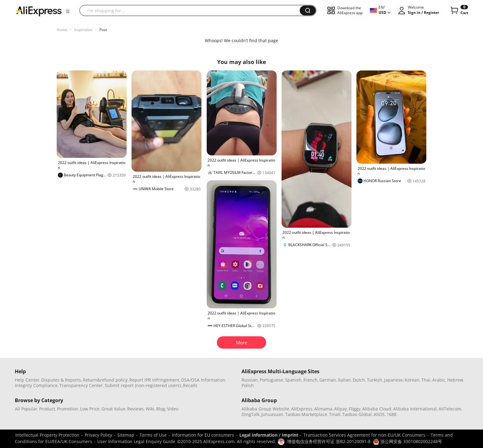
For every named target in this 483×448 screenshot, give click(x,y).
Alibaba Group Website (265, 409)
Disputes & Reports (61, 380)
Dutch (359, 380)
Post (103, 30)
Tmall (335, 414)
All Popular (26, 409)
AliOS (379, 414)
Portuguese (271, 380)
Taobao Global (357, 414)
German (328, 380)
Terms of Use (153, 435)
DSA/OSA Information (203, 380)
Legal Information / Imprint (269, 435)
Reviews (136, 409)
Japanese (394, 380)
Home (62, 30)
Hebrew (455, 380)
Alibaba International (415, 409)
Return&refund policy (105, 380)
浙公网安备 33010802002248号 (408, 441)
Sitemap (126, 435)
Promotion (68, 409)
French (310, 380)
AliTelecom (450, 409)
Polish (248, 385)
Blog (161, 409)
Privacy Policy (98, 435)
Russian (250, 380)
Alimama (323, 409)
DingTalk (250, 414)
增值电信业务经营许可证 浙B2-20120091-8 (329, 441)
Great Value (113, 409)
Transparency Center (81, 385)
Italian (344, 380)
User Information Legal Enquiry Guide (136, 441)
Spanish (293, 380)
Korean (412, 380)
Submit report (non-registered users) (143, 385)
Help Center (27, 380)
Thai (426, 380)
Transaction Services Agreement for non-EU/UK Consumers (364, 435)
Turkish (375, 380)
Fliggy (355, 409)
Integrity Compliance (36, 385)
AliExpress (302, 409)
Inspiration (83, 30)
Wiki (150, 409)
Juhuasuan (272, 414)
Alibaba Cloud (377, 409)
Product (47, 409)
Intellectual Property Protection (47, 435)
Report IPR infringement (154, 380)
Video (173, 409)
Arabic (439, 380)
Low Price (90, 409)
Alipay (341, 409)
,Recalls (190, 385)
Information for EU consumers (203, 435)
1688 (392, 414)
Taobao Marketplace (306, 414)
